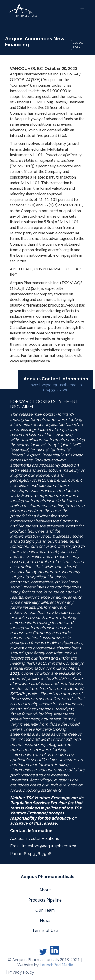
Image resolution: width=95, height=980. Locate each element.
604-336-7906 (56, 390)
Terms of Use (45, 930)
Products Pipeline (45, 900)
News (45, 920)
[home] (22, 10)
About (45, 890)
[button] (82, 10)
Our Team (45, 910)
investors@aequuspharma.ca (56, 385)
